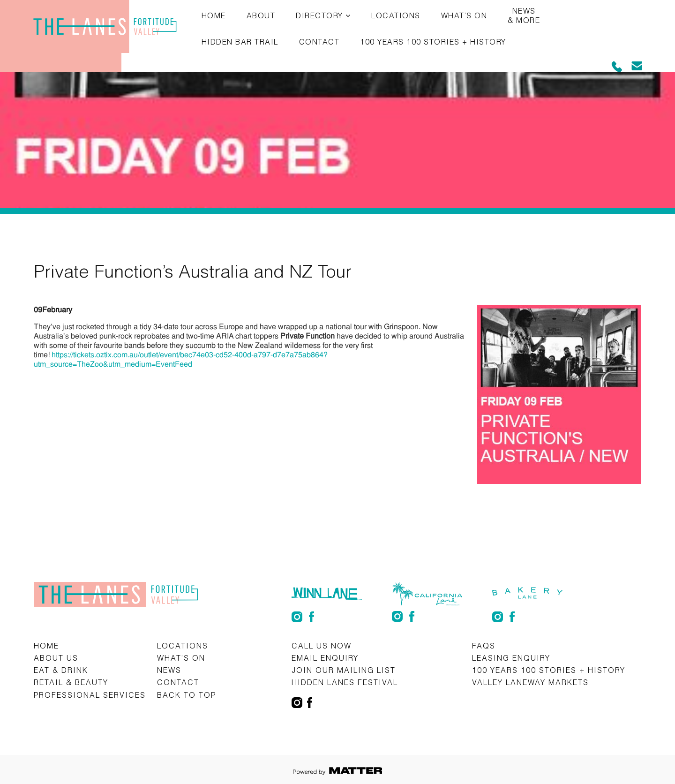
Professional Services (90, 695)
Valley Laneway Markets (530, 682)
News (169, 670)
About (261, 15)
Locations (396, 15)
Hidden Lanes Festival (345, 682)
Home (214, 15)
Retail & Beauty (71, 682)
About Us (56, 658)
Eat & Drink (61, 670)
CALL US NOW (322, 645)
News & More (524, 15)
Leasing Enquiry (511, 658)
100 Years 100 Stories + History (433, 41)
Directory (319, 15)
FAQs (484, 645)
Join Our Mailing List (344, 670)
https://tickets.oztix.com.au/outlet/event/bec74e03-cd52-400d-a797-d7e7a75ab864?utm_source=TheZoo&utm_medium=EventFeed (181, 359)
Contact (319, 41)
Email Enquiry (325, 658)
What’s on (464, 15)
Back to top (187, 695)
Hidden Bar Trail (240, 41)
